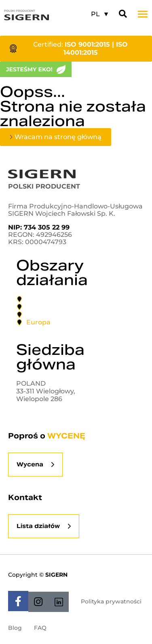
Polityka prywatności (111, 601)
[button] (143, 14)
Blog (15, 628)
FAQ (40, 628)
